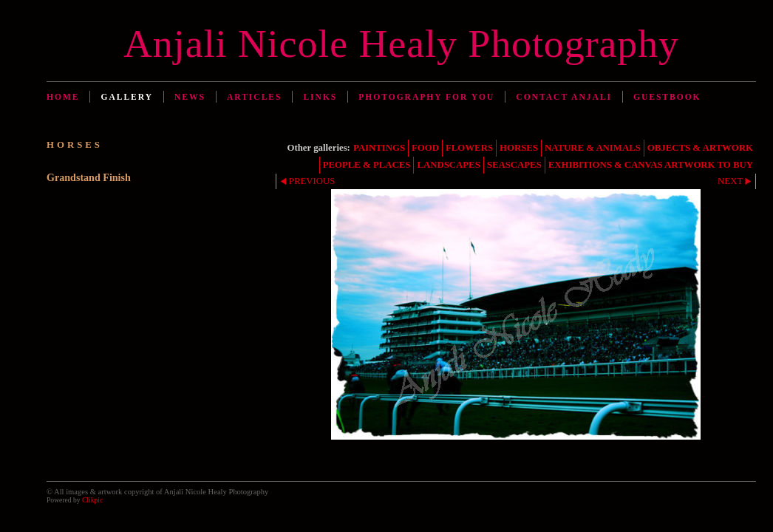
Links (320, 97)
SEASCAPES (514, 165)
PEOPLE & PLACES (367, 165)
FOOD (425, 148)
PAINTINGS (379, 148)
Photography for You (426, 97)
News (190, 97)
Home (63, 97)
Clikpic (92, 500)
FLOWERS (469, 148)
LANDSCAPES (448, 165)
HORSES (519, 148)
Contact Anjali (564, 97)
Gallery (127, 97)
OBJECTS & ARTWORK (700, 148)
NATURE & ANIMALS (593, 148)
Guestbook (667, 97)
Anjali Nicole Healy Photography (401, 44)
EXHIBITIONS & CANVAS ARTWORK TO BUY (651, 165)
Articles (254, 97)
